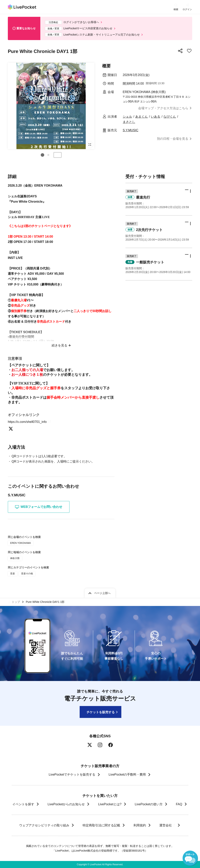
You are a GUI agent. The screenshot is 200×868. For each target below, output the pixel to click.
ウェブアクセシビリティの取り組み (44, 825)
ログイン (187, 9)
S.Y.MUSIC (131, 130)
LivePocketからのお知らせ (66, 804)
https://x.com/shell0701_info (30, 422)
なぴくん (170, 117)
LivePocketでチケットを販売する (72, 774)
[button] (42, 155)
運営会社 (167, 825)
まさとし (129, 122)
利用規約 (140, 825)
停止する (58, 155)
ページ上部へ (102, 593)
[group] (51, 106)
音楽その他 (27, 574)
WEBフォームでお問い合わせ (39, 507)
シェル (127, 117)
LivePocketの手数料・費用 (127, 774)
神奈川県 (15, 558)
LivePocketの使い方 (149, 804)
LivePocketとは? (110, 804)
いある (156, 117)
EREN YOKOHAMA (21, 543)
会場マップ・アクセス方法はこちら (163, 108)
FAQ (179, 804)
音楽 (13, 574)
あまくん (141, 117)
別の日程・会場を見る (173, 139)
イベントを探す (23, 804)
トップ (16, 602)
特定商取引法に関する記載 (101, 825)
